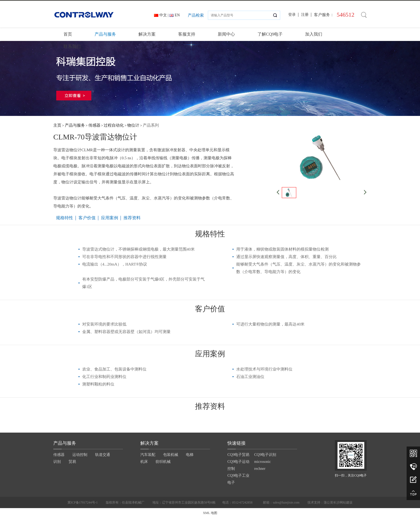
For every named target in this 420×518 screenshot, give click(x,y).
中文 (163, 15)
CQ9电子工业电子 (238, 479)
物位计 (133, 125)
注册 (305, 15)
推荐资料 (132, 218)
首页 (68, 34)
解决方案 (147, 34)
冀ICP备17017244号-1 (83, 502)
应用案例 (110, 218)
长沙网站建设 (343, 502)
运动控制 (80, 455)
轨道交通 (103, 455)
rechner (260, 469)
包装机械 (171, 455)
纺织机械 (163, 462)
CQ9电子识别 (265, 455)
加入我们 (314, 34)
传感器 (94, 125)
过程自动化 (114, 125)
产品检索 (196, 15)
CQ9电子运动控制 (238, 465)
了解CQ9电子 (270, 34)
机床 (144, 462)
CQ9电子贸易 (238, 455)
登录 (292, 15)
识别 (57, 462)
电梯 (190, 455)
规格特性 (65, 218)
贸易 (72, 462)
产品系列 (151, 125)
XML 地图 (210, 513)
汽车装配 (148, 455)
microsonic (262, 462)
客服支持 (187, 34)
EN (177, 15)
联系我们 (72, 46)
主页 (57, 125)
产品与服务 (105, 34)
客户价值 (87, 218)
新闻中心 (226, 34)
